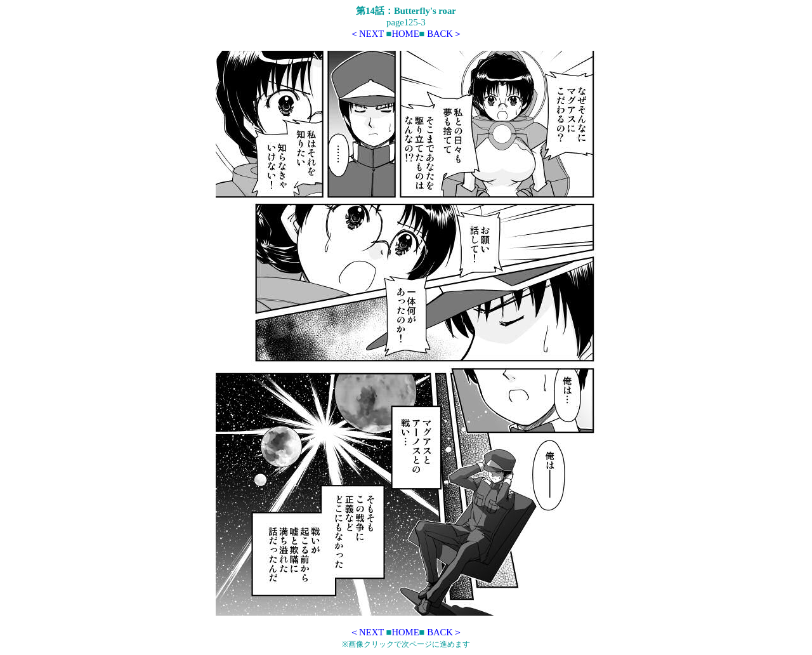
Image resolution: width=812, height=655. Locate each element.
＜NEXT (367, 34)
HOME (405, 34)
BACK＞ (445, 34)
